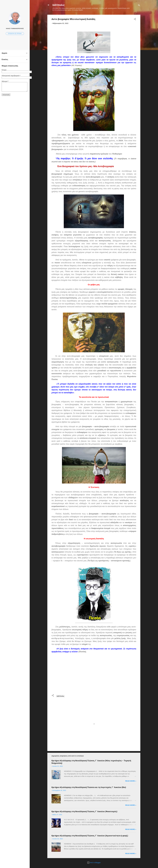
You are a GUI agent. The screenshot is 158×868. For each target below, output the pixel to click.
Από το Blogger (94, 863)
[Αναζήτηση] (139, 6)
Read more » (131, 781)
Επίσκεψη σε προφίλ (15, 34)
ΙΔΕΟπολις (59, 5)
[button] (135, 19)
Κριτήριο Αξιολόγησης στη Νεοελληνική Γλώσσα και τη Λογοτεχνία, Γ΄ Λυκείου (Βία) (89, 787)
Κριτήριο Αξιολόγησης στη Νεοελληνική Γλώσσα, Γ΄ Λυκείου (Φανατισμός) (84, 811)
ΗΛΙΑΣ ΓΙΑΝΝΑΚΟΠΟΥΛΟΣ (15, 29)
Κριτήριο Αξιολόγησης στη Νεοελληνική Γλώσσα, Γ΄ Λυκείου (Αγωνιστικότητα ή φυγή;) (90, 836)
